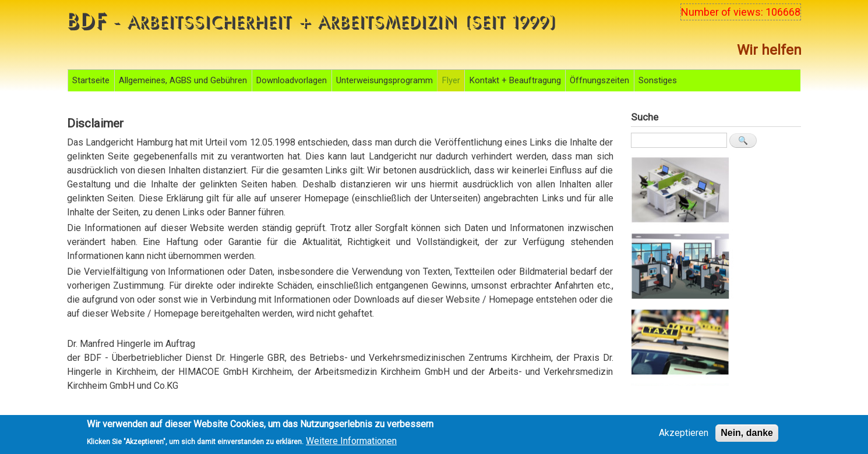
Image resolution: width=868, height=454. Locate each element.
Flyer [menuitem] (451, 80)
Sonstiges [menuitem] (658, 80)
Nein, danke (747, 436)
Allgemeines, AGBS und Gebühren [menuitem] (183, 80)
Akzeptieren (684, 436)
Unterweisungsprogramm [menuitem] (384, 80)
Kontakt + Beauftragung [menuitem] (515, 80)
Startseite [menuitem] (91, 80)
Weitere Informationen (351, 443)
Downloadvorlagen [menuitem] (292, 80)
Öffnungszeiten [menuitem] (599, 80)
